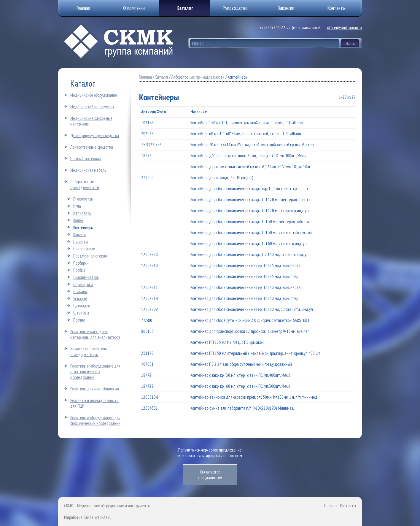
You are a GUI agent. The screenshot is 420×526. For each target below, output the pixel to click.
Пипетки (81, 242)
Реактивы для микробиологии (95, 389)
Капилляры (82, 213)
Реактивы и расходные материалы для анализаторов (95, 334)
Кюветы (80, 235)
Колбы (78, 220)
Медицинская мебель (88, 170)
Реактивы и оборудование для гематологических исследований (95, 372)
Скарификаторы (86, 277)
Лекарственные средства (92, 147)
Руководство (235, 8)
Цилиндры (82, 306)
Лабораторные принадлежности (85, 185)
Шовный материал (86, 159)
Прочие (79, 320)
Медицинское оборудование (94, 95)
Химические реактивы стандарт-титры (89, 352)
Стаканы (80, 291)
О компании (134, 8)
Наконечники (84, 249)
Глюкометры (83, 199)
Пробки (79, 270)
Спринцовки (83, 284)
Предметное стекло (90, 256)
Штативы (81, 313)
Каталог (185, 8)
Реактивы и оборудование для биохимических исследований (95, 420)
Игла (77, 206)
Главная (145, 77)
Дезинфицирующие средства (95, 135)
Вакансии (286, 8)
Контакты (348, 506)
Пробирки (81, 263)
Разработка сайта (79, 517)
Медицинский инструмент (92, 107)
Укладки (80, 299)
